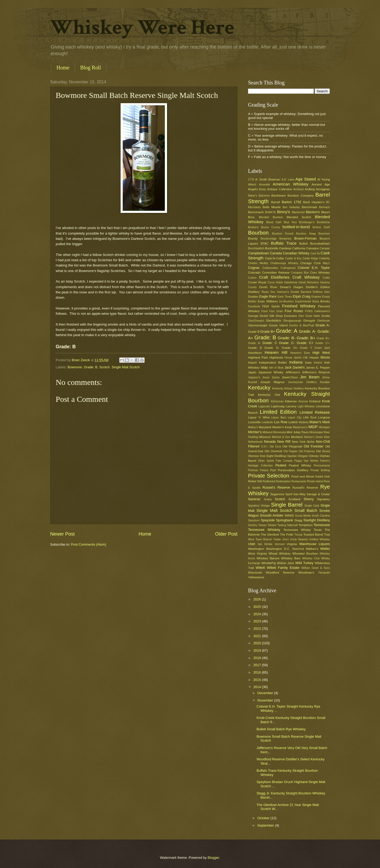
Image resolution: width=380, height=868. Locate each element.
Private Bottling (320, 470)
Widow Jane (286, 563)
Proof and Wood (303, 476)
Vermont (279, 544)
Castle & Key (293, 258)
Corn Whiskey (320, 273)
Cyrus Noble (275, 282)
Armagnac (323, 189)
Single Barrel (287, 505)
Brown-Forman (305, 238)
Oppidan (292, 456)
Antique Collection (280, 189)
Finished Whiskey (299, 306)
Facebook (254, 306)
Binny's (284, 212)
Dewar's (285, 287)
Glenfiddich (274, 321)
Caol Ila (315, 253)
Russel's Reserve (276, 487)
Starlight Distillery (317, 520)
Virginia (292, 544)
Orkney (314, 456)
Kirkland (315, 401)
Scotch (104, 367)
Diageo (298, 287)
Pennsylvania (322, 466)
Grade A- (323, 325)
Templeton (305, 525)
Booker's (253, 227)
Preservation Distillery (293, 470)
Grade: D (255, 348)
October (264, 818)
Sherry (308, 499)
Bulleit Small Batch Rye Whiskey (281, 729)
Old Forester (313, 446)
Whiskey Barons (268, 558)
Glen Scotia (322, 316)
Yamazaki (324, 573)
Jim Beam (310, 377)
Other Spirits (266, 461)
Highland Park (258, 357)
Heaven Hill (276, 352)
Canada (276, 253)
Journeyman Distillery (302, 382)
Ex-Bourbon (287, 301)
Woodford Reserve (280, 573)
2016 (258, 672)
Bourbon (258, 233)
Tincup (298, 535)
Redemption (283, 481)
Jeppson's (254, 377)
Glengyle (309, 321)
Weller (325, 549)
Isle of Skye (276, 368)
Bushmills (272, 248)
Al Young (324, 179)
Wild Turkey (304, 563)
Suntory (253, 525)
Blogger (213, 858)
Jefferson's (293, 372)
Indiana (296, 362)
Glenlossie (324, 321)
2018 (258, 658)
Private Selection (269, 476)
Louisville (254, 422)
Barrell (275, 202)
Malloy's (253, 427)
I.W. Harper (311, 357)
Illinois (325, 357)
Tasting (282, 525)
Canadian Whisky (296, 253)
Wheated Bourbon (305, 554)
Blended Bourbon (271, 217)
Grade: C (270, 343)
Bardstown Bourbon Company (293, 195)
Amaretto (264, 185)
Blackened (298, 212)
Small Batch (306, 510)
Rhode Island (315, 481)
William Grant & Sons (316, 568)
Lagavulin (264, 406)
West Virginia (257, 554)
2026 (258, 599)
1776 (251, 180)
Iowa (308, 363)
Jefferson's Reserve (316, 372)
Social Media (303, 516)
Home (63, 68)
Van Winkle (265, 544)
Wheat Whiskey (280, 554)
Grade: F (306, 348)
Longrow (324, 417)
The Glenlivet (270, 535)
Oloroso (253, 456)
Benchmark (309, 207)
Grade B (254, 332)
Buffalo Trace (284, 243)
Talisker (272, 525)
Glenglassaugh (292, 321)
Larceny (291, 406)
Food (264, 311)
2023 (258, 621)
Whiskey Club (311, 558)
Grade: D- (272, 348)
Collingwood (288, 268)
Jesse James (271, 377)
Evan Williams (268, 301)
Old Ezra (275, 447)
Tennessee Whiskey (264, 530)
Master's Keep (282, 427)
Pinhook (253, 470)
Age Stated (306, 179)
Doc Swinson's (280, 292)
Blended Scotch (299, 217)
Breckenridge (269, 239)
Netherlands (255, 442)
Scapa (268, 499)
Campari (325, 248)
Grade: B (91, 367)
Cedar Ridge (310, 258)
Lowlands (267, 422)
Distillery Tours (258, 292)
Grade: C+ (305, 343)
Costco (252, 278)
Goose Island (278, 325)
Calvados (312, 248)
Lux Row (281, 422)
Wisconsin (255, 573)
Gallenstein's (322, 311)
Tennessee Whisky (297, 530)
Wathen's (312, 549)
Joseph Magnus (273, 382)
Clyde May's (322, 263)
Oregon (303, 456)
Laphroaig (278, 406)
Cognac (254, 268)
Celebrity (324, 258)
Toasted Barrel (313, 535)
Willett (260, 568)
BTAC (264, 244)
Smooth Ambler (272, 515)
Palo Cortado (284, 461)
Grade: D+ (290, 348)
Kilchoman (277, 401)
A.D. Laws (288, 180)
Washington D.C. (278, 549)
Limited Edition (278, 412)
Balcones (264, 196)
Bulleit (303, 244)
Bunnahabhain (320, 244)
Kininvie (303, 401)
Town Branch (264, 539)
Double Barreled (301, 292)
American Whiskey (290, 184)
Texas (318, 530)
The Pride (287, 535)
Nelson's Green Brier (317, 437)
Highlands (276, 357)
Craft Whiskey (306, 277)
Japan (252, 372)
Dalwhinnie (291, 282)
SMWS (289, 516)
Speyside (268, 520)
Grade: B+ (306, 338)
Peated (281, 465)
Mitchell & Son (281, 437)
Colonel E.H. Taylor (314, 268)
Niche (311, 442)
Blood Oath (274, 222)
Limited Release (315, 412)
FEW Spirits (271, 306)
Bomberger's (307, 222)
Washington (256, 549)
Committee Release (276, 273)
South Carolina (321, 516)
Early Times (285, 297)
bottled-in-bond (296, 227)
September (266, 825)
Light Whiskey (306, 406)
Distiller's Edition (318, 287)
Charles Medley (258, 263)
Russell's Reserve (305, 488)
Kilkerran (291, 401)
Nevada (270, 442)
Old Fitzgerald (292, 446)
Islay (264, 367)
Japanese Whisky (271, 372)
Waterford (298, 549)
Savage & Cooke (318, 494)
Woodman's (306, 573)
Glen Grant (305, 316)
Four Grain (276, 311)
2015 (258, 680)
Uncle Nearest (299, 539)
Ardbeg (310, 189)
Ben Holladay (291, 207)
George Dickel (258, 316)
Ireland (318, 363)
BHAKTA (270, 212)
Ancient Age (321, 184)
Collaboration (270, 268)
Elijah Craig (302, 296)
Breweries (286, 239)
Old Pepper (291, 451)
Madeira (304, 422)
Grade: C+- (323, 343)
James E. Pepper (318, 368)
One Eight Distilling (273, 456)
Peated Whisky (300, 465)
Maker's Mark (320, 422)
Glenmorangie (258, 325)
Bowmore (75, 367)
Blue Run (290, 222)
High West (321, 353)
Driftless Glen (321, 292)
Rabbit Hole (323, 477)
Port (273, 470)
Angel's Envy (257, 189)
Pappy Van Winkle (306, 461)
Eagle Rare (268, 296)
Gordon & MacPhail (302, 325)
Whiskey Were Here (142, 27)
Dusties (253, 297)
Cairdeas (285, 248)
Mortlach (297, 437)
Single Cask (312, 506)
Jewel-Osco (290, 377)
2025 (258, 607)
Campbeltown (258, 253)
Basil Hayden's (314, 202)
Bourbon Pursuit (283, 234)
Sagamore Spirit (281, 494)
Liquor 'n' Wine (259, 417)
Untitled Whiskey (319, 539)
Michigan (324, 427)
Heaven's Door (300, 353)
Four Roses (294, 311)
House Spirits (293, 358)
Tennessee (322, 525)
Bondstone (323, 222)
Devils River (268, 287)
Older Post (226, 534)
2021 (258, 636)
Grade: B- (286, 338)
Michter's (255, 432)
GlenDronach (256, 321)
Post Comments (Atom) (89, 544)
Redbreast (269, 481)
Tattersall (292, 525)
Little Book (310, 418)
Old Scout (323, 451)
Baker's (253, 196)
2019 (258, 650)
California (299, 248)
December (266, 693)
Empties (316, 297)
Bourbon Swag (306, 234)
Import (252, 363)
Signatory (323, 499)
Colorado (254, 273)
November (266, 700)
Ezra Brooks (321, 301)
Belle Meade (272, 207)
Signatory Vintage (259, 506)
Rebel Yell (255, 481)
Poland (264, 470)
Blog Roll (91, 68)
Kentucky (259, 387)
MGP (313, 427)
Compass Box (300, 273)
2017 (258, 665)
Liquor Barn (279, 418)
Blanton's (313, 212)
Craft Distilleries (274, 277)
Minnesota (279, 432)
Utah (252, 544)
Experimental (303, 301)
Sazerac (254, 499)
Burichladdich (256, 248)
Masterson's (300, 427)
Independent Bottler (273, 363)
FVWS (309, 311)
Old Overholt (273, 451)
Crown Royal (257, 282)
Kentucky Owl (269, 395)
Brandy (253, 239)
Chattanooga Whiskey (284, 263)
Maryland (265, 427)
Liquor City (294, 418)
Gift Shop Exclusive (283, 316)
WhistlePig (269, 563)
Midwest (268, 432)
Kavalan (325, 382)
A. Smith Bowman (268, 179)
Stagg (298, 520)
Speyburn (254, 520)
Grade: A (286, 331)
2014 (258, 687)
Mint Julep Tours (298, 432)
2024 (258, 614)
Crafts (326, 278)
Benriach (324, 207)
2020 (258, 643)
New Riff (284, 442)
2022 (258, 629)
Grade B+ (267, 332)
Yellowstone (256, 577)
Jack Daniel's (294, 367)
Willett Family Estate (283, 568)
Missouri (265, 437)
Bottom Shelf (321, 227)
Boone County (270, 227)
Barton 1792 (292, 202)
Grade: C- (287, 343)
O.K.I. (264, 447)
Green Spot (322, 348)
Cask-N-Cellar (275, 258)
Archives (299, 189)
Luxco (293, 422)
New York (299, 442)
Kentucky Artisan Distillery (288, 388)
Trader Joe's (281, 539)
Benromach (256, 212)
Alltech (252, 185)
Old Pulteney (307, 451)
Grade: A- (307, 331)
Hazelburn (255, 353)
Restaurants (299, 481)
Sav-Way (300, 494)
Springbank (284, 520)
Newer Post (62, 534)
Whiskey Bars (291, 558)
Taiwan (262, 525)
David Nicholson (309, 282)
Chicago (306, 263)
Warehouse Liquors (315, 544)
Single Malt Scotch (126, 367)
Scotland (294, 499)
